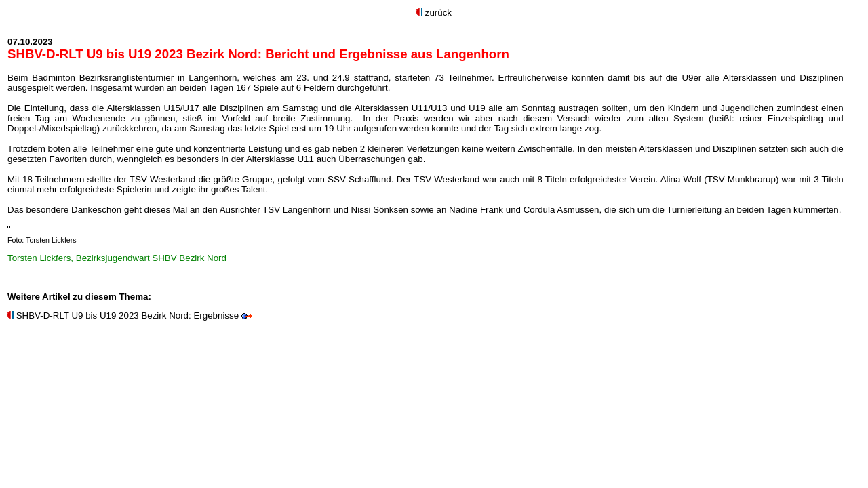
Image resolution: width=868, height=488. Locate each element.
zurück (438, 13)
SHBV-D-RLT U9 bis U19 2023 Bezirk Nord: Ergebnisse (127, 316)
